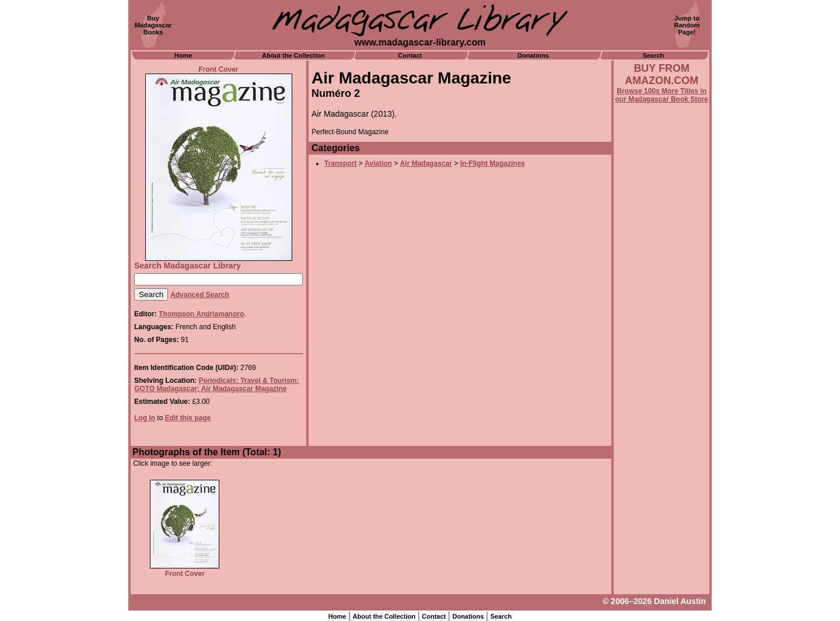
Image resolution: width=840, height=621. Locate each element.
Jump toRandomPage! (687, 25)
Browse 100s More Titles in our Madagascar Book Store (662, 95)
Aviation (378, 163)
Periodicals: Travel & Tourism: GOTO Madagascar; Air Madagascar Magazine (217, 385)
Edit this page (188, 418)
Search (654, 55)
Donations (533, 55)
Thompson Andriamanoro (201, 314)
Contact (410, 55)
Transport (340, 163)
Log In (145, 418)
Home (183, 55)
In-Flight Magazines (493, 163)
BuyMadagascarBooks (153, 25)
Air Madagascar (426, 163)
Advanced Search (200, 295)
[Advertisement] (661, 418)
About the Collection (293, 55)
